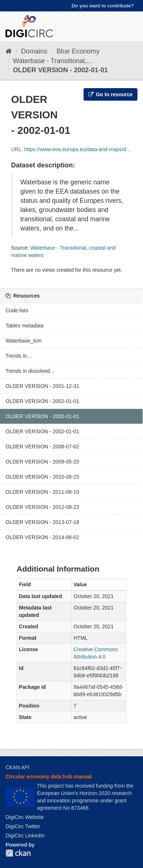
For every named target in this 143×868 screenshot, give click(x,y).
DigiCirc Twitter (23, 826)
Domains (34, 51)
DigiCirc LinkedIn (25, 836)
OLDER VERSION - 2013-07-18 (42, 522)
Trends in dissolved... (30, 371)
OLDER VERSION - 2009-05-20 (42, 462)
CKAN (18, 853)
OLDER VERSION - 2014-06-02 (42, 537)
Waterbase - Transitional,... (52, 61)
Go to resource (110, 94)
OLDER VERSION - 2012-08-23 (42, 507)
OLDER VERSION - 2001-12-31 (42, 386)
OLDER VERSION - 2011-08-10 (42, 492)
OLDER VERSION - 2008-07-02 (42, 447)
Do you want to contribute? (103, 6)
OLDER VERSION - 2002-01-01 (60, 70)
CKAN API (18, 767)
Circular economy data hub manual (49, 777)
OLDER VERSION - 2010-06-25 (42, 477)
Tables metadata (25, 326)
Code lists (17, 310)
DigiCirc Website (25, 817)
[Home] (9, 51)
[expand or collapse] (131, 25)
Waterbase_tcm (24, 341)
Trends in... (18, 356)
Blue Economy (78, 51)
